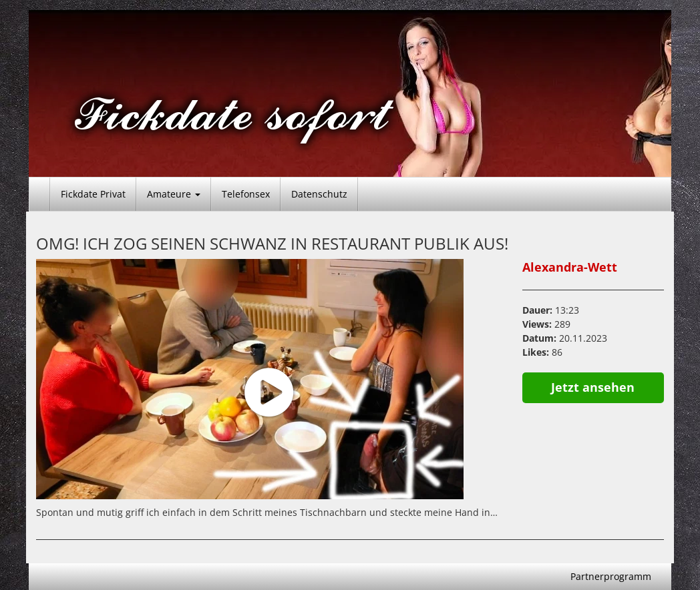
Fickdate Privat (93, 194)
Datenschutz (319, 194)
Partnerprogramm (611, 576)
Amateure (174, 194)
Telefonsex (246, 194)
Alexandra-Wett (570, 267)
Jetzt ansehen (593, 387)
